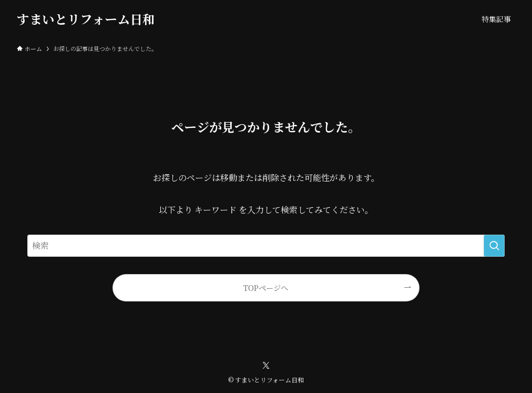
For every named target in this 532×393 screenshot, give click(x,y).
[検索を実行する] (494, 246)
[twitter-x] (266, 366)
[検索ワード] (266, 246)
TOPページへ (266, 288)
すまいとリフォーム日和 (86, 19)
